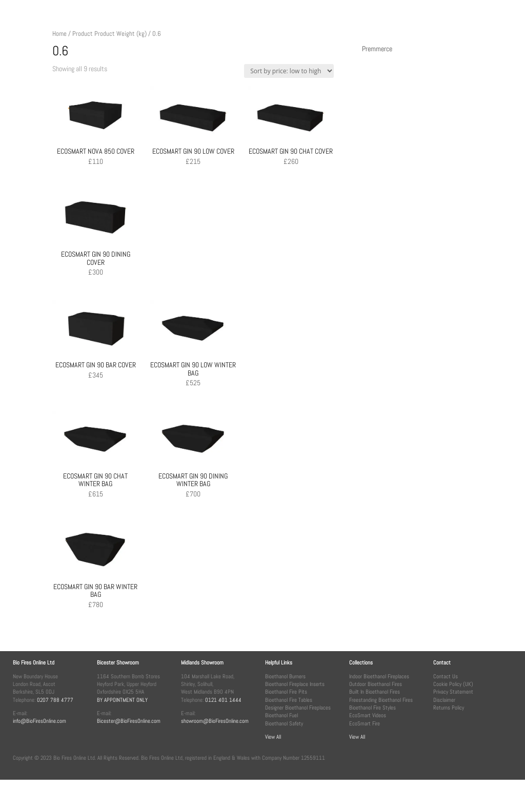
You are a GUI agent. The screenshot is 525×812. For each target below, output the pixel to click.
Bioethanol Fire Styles (372, 707)
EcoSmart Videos (368, 715)
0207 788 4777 (55, 700)
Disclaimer (444, 700)
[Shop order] (289, 71)
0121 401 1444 (223, 700)
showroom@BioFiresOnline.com (215, 721)
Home (59, 34)
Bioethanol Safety (284, 723)
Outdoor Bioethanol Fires (376, 684)
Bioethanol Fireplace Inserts (295, 684)
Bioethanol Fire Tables (289, 700)
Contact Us (446, 676)
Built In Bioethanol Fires (375, 692)
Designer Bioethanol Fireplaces (298, 707)
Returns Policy (449, 707)
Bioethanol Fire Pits (286, 692)
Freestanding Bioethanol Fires (381, 700)
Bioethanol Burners (285, 676)
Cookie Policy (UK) (453, 684)
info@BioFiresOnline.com (39, 721)
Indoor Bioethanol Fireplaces (379, 676)
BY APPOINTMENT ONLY (122, 700)
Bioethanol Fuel (281, 715)
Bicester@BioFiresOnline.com (129, 721)
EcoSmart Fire (365, 723)
